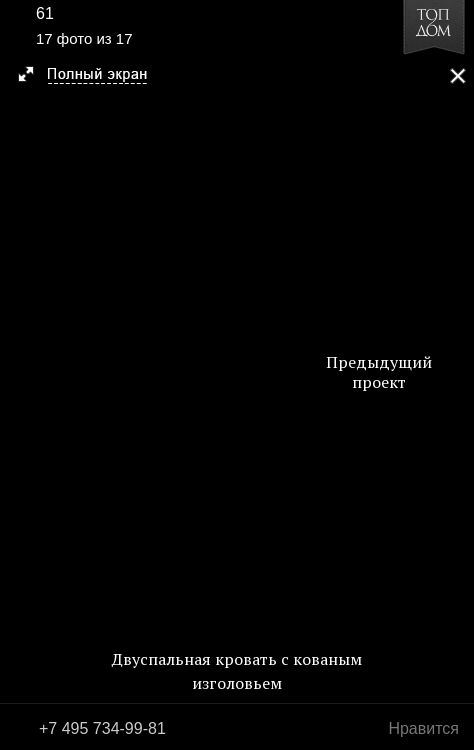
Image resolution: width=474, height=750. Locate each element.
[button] (91, 76)
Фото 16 (22, 375)
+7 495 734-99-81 (102, 728)
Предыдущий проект (379, 372)
